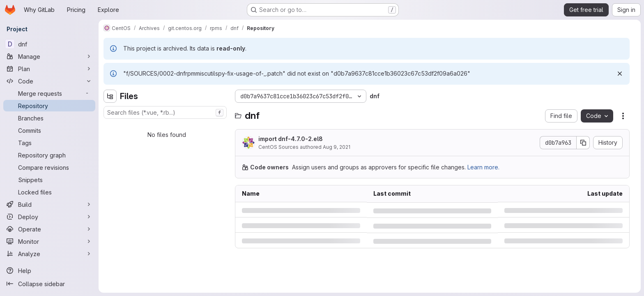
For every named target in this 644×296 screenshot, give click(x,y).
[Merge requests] (49, 93)
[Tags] (49, 143)
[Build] (49, 204)
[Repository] (49, 106)
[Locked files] (49, 192)
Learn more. (483, 167)
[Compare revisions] (49, 167)
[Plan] (49, 69)
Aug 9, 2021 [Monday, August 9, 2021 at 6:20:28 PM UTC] (337, 147)
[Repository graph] (49, 155)
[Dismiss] (620, 74)
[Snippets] (49, 180)
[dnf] (49, 44)
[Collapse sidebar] (49, 284)
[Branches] (49, 118)
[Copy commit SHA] (583, 143)
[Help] (49, 271)
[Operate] (49, 229)
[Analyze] (49, 254)
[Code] (49, 81)
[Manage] (49, 56)
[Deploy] (49, 217)
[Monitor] (49, 241)
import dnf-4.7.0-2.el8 (291, 139)
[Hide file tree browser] (110, 96)
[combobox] (165, 112)
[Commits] (49, 130)
